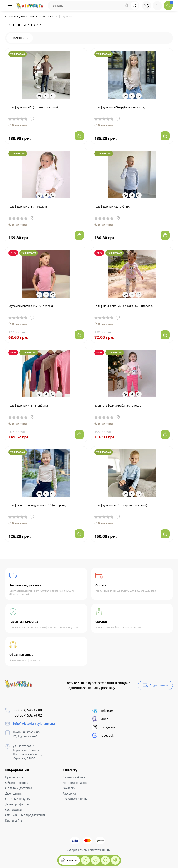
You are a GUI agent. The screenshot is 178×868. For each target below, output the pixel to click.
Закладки (69, 788)
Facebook (103, 736)
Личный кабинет (75, 777)
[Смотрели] (85, 860)
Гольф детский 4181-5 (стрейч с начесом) (121, 505)
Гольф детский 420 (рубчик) (112, 206)
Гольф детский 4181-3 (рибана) (28, 405)
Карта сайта (14, 820)
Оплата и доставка (19, 788)
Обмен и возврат (17, 783)
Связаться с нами (75, 799)
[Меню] (10, 6)
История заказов (75, 783)
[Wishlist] (53, 96)
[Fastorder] (46, 96)
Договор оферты (17, 804)
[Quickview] (39, 96)
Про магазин (14, 777)
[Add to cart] (79, 136)
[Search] (127, 6)
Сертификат (14, 810)
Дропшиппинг (16, 793)
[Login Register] (157, 6)
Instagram (103, 727)
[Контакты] (147, 6)
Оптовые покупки (18, 799)
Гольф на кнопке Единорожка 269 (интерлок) (123, 306)
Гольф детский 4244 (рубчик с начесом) (120, 107)
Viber (100, 719)
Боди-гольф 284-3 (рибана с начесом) (118, 405)
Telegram (103, 711)
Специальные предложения (25, 815)
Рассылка (69, 793)
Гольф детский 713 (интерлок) (28, 206)
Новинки (20, 38)
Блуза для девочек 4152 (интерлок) (31, 306)
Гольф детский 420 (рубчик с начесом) (33, 107)
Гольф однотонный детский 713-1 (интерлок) (37, 505)
